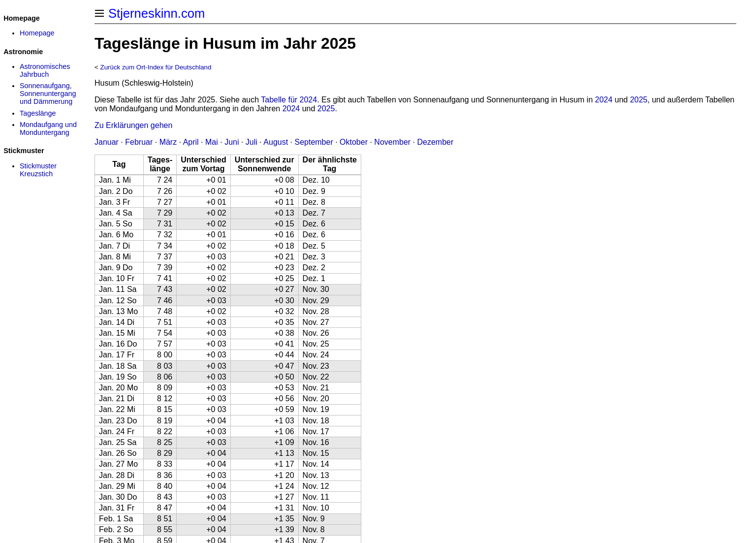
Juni (232, 142)
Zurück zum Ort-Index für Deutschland (156, 67)
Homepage (37, 33)
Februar (139, 142)
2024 (604, 100)
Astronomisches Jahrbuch (45, 70)
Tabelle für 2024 (289, 100)
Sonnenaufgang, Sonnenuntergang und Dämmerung (48, 94)
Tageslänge (38, 113)
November (392, 142)
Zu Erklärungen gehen (133, 125)
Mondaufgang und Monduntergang (48, 128)
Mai (212, 142)
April (191, 142)
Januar (107, 142)
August (276, 142)
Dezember (436, 142)
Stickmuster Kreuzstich (38, 170)
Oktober (354, 142)
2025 (639, 100)
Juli (252, 142)
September (314, 142)
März (168, 142)
